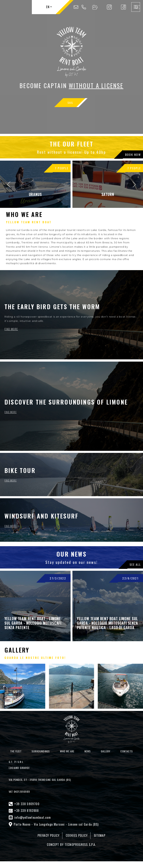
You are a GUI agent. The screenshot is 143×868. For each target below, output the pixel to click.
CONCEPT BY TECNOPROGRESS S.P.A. (71, 840)
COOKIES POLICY (76, 831)
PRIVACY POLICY (51, 831)
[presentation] (9, 184)
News (88, 751)
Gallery (106, 751)
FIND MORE (11, 329)
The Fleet (16, 751)
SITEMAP (96, 831)
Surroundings (41, 751)
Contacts (127, 751)
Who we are (67, 751)
